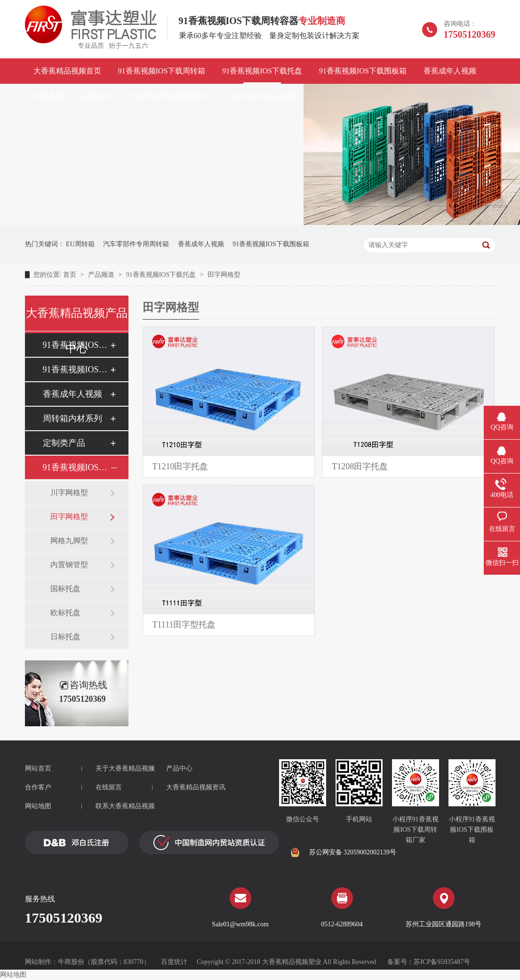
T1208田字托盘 (360, 466)
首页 (71, 275)
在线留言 (109, 787)
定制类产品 (64, 443)
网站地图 (38, 806)
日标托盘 (65, 637)
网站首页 (38, 768)
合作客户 (38, 787)
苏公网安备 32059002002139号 (344, 852)
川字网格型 (69, 493)
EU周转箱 (80, 244)
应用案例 (48, 96)
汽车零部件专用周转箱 (136, 244)
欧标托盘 (65, 613)
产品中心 (179, 768)
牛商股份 (71, 962)
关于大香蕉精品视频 (125, 768)
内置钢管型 (69, 565)
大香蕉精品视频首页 (67, 71)
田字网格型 (224, 275)
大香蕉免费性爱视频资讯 (169, 96)
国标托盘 (65, 589)
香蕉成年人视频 (450, 71)
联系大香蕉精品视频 (261, 96)
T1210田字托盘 (180, 466)
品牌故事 (96, 96)
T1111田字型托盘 (184, 625)
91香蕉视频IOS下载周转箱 (162, 71)
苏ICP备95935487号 (442, 962)
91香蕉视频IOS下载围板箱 (363, 71)
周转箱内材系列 (72, 418)
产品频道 (102, 275)
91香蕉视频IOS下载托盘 (262, 71)
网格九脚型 (69, 541)
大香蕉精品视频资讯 (196, 787)
